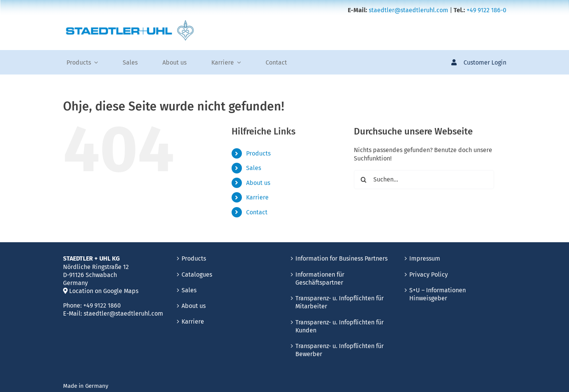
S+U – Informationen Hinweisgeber (438, 294)
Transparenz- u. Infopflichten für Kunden (340, 326)
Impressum (425, 258)
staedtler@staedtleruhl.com (409, 10)
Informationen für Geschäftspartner (320, 279)
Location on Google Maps (101, 291)
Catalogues (197, 275)
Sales (254, 168)
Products (258, 153)
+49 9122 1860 (102, 305)
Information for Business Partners (341, 258)
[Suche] (363, 180)
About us (258, 183)
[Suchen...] (424, 180)
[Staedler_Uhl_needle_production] (130, 23)
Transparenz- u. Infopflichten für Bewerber (340, 350)
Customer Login (485, 62)
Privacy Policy (429, 275)
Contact (257, 212)
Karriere (257, 197)
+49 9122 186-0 (486, 10)
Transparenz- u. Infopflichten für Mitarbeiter (340, 302)
